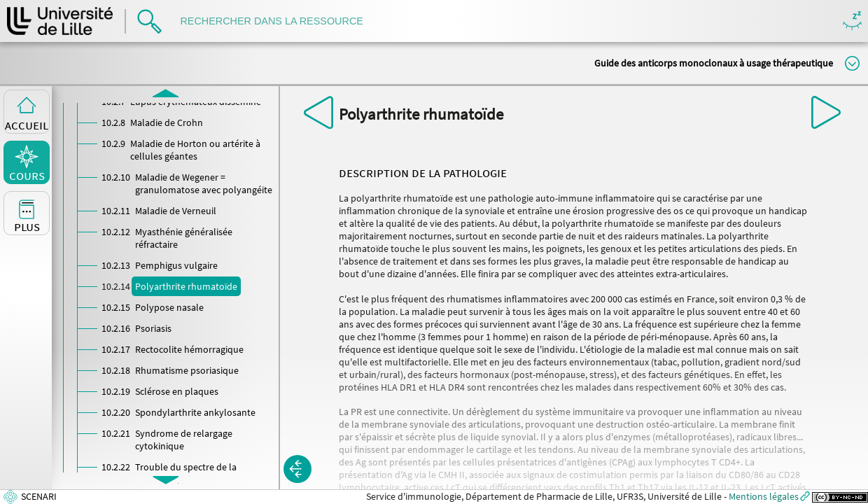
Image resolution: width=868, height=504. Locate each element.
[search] (279, 21)
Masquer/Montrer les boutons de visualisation (852, 21)
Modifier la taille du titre (852, 63)
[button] (297, 469)
